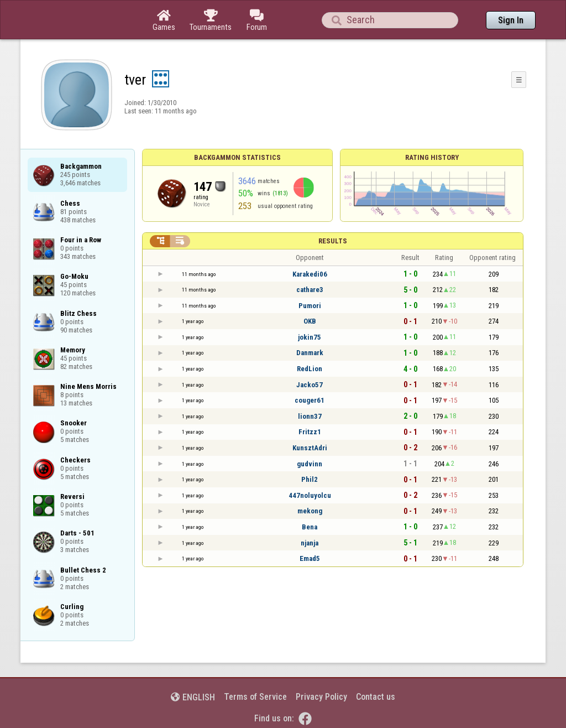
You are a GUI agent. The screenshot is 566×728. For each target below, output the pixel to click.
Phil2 (310, 479)
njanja (310, 543)
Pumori (310, 306)
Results (333, 241)
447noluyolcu (310, 495)
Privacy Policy (321, 697)
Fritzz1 (310, 432)
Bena (310, 527)
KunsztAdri (310, 448)
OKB (310, 321)
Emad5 (310, 558)
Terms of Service (255, 697)
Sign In (511, 20)
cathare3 (310, 290)
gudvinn (310, 464)
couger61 (310, 400)
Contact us (376, 697)
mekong (310, 511)
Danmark (310, 353)
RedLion (310, 369)
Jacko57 (310, 385)
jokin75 (310, 337)
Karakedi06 (310, 274)
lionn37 (310, 416)
